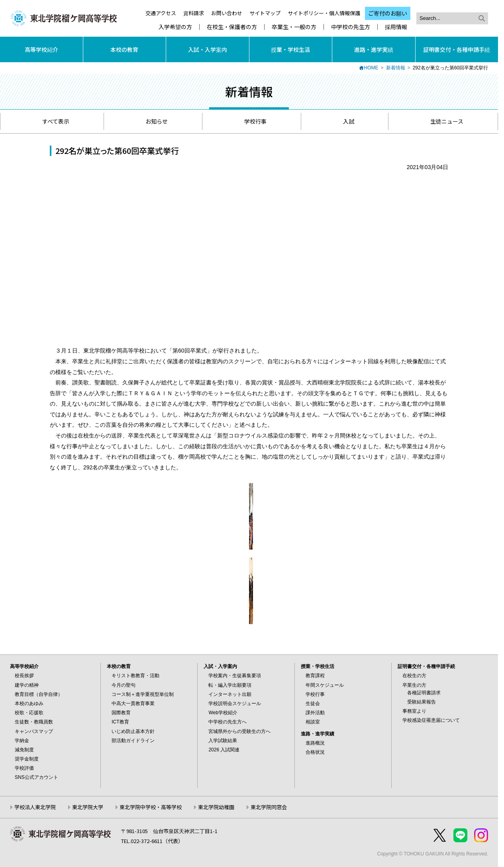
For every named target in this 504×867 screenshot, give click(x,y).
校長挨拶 (24, 676)
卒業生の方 (414, 685)
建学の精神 (27, 685)
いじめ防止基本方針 (133, 731)
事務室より (414, 711)
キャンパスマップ (34, 731)
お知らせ (153, 121)
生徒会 (313, 703)
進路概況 (315, 743)
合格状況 (315, 752)
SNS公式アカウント (36, 777)
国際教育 (121, 713)
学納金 (22, 741)
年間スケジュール (325, 685)
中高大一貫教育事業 (133, 703)
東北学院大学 (88, 807)
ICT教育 (120, 722)
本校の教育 (124, 49)
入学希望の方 (175, 27)
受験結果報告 (422, 702)
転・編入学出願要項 (230, 685)
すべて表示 (52, 121)
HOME (371, 68)
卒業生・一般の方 (294, 27)
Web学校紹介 (223, 713)
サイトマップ (265, 13)
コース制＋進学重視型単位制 (143, 694)
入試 (345, 121)
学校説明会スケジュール (235, 703)
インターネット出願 (230, 694)
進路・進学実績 (374, 49)
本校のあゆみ (29, 703)
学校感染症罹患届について (431, 720)
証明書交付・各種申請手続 (457, 49)
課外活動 (315, 713)
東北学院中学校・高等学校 (151, 807)
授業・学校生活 (290, 49)
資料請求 (194, 13)
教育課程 (315, 676)
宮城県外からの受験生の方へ (239, 731)
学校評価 (24, 768)
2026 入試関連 (224, 750)
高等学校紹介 (41, 49)
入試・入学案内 (208, 49)
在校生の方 (414, 676)
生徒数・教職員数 (34, 722)
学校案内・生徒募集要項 (235, 676)
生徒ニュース (443, 121)
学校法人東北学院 (35, 807)
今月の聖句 (124, 685)
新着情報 (396, 68)
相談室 (313, 722)
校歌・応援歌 (29, 713)
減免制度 (24, 750)
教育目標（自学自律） (39, 694)
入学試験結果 (223, 741)
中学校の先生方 (351, 27)
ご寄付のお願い (388, 13)
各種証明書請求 (424, 693)
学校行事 (252, 121)
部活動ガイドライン (133, 741)
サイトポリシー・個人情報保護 (324, 13)
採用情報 (396, 27)
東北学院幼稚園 (216, 807)
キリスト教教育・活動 (135, 676)
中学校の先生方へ (227, 722)
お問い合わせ (227, 13)
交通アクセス (161, 13)
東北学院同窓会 (269, 807)
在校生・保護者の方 (232, 27)
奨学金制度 (27, 759)
